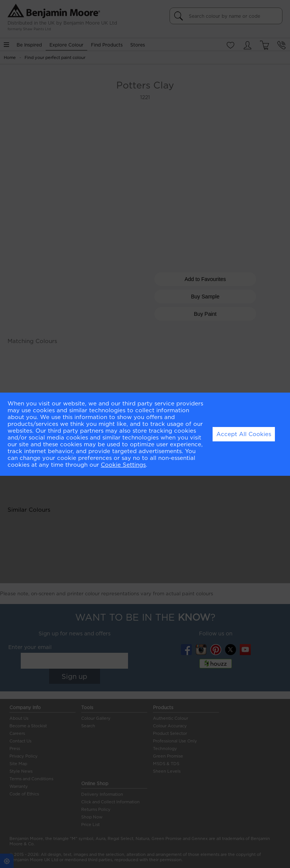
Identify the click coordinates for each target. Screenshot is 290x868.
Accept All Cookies (244, 434)
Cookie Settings (123, 465)
